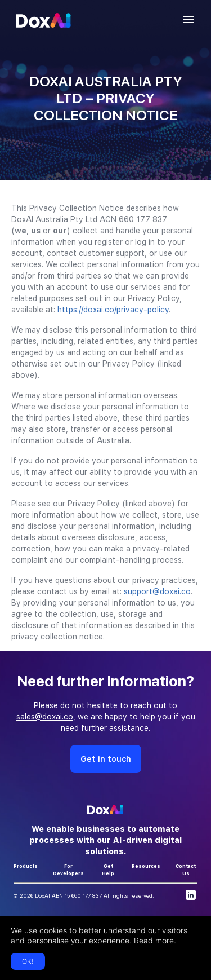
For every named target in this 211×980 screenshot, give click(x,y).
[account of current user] (188, 20)
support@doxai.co (157, 591)
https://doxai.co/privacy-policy (113, 310)
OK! (28, 961)
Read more (154, 941)
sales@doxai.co (45, 717)
